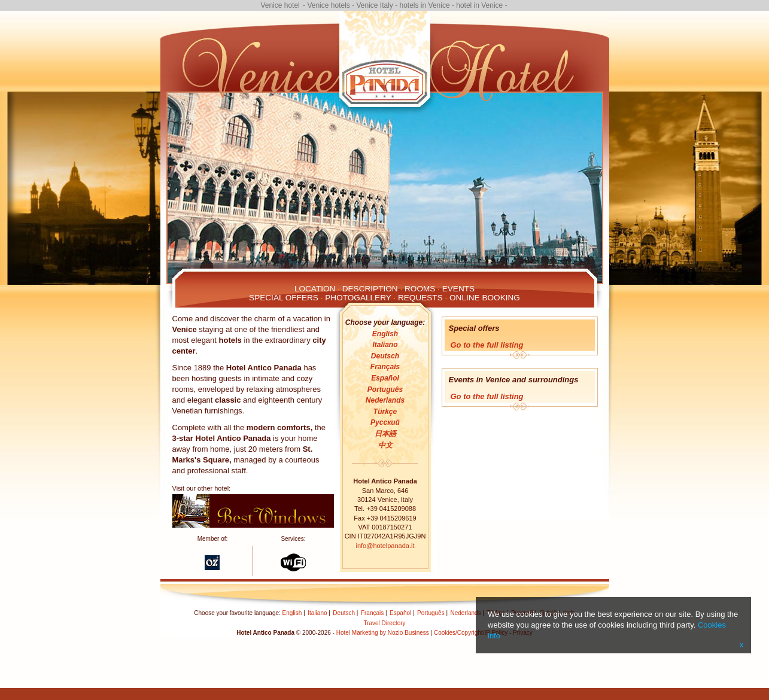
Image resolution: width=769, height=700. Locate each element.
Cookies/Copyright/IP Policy (471, 633)
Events (458, 289)
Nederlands (385, 400)
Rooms (420, 289)
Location (315, 289)
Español (385, 378)
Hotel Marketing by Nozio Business (383, 633)
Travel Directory (384, 623)
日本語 (385, 434)
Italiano (385, 345)
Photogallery (358, 298)
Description (370, 289)
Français (385, 367)
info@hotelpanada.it (385, 546)
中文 (385, 445)
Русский (385, 422)
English (385, 334)
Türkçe (385, 412)
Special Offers (284, 298)
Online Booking (485, 298)
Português (385, 389)
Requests (420, 298)
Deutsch (385, 356)
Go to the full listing (487, 345)
